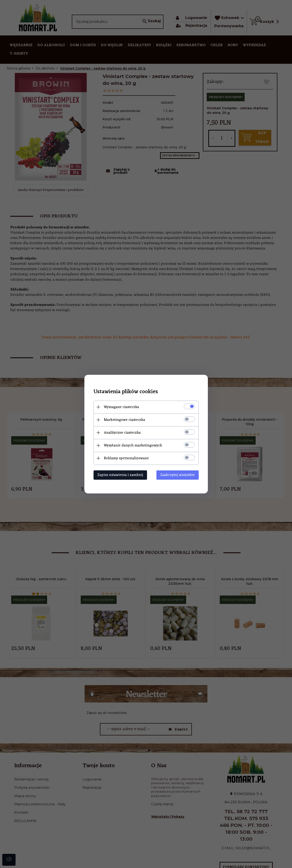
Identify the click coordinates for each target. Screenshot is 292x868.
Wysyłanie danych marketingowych (133, 445)
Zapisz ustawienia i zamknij (120, 475)
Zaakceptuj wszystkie (178, 475)
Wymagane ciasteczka (121, 407)
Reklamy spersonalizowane (126, 458)
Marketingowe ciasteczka (124, 420)
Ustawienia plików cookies (126, 392)
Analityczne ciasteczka (122, 433)
